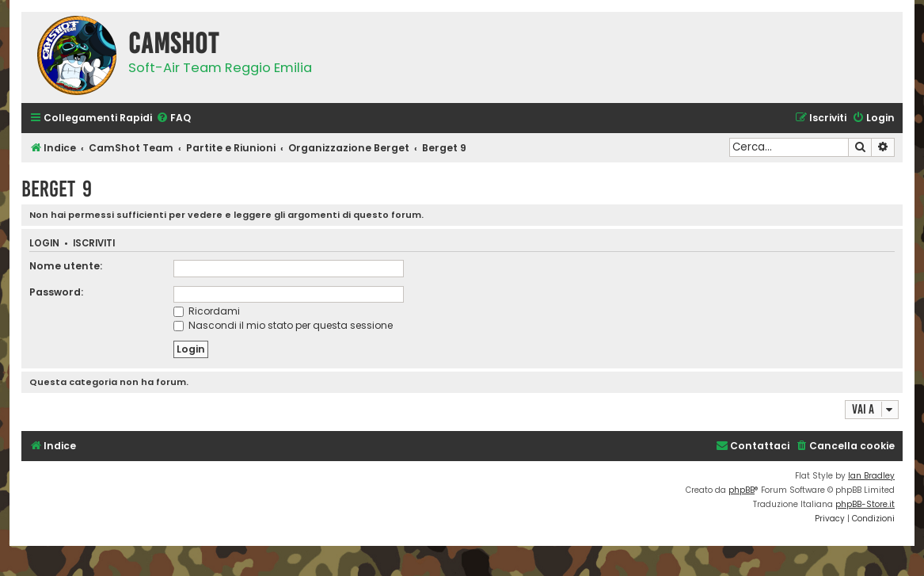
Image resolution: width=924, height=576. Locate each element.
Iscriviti (94, 244)
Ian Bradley (871, 476)
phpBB (741, 490)
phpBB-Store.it (865, 504)
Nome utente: (66, 266)
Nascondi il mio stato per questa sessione (283, 325)
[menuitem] (173, 118)
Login (44, 244)
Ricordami (207, 311)
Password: (56, 292)
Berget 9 (57, 189)
